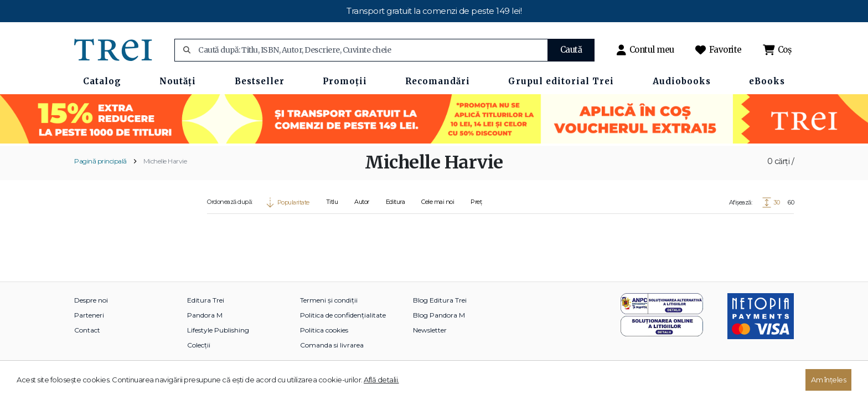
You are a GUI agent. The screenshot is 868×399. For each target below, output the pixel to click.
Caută (571, 50)
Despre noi (91, 300)
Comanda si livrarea (332, 345)
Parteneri (89, 315)
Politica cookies (324, 330)
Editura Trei (206, 300)
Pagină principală (100, 161)
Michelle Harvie (165, 161)
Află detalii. (381, 380)
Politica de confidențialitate (343, 315)
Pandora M (205, 315)
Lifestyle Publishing (218, 330)
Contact (87, 330)
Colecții (199, 345)
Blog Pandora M (439, 315)
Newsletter (430, 330)
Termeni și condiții (329, 300)
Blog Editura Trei (440, 300)
